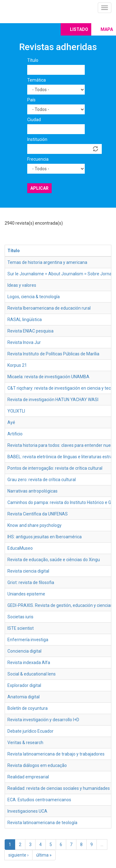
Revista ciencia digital (28, 571)
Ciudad (34, 120)
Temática (37, 80)
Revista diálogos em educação (37, 765)
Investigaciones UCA (27, 811)
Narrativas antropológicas (32, 491)
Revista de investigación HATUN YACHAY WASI (53, 400)
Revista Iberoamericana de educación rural (49, 308)
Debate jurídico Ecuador (30, 731)
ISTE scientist (21, 628)
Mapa (107, 29)
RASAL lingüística (25, 320)
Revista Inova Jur (24, 342)
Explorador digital (24, 685)
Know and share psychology (34, 525)
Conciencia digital (24, 651)
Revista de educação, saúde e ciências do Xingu (54, 560)
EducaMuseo (20, 548)
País (31, 100)
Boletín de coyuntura (28, 708)
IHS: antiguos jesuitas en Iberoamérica (45, 537)
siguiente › (18, 855)
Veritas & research (25, 743)
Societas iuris (20, 617)
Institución (37, 139)
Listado (79, 29)
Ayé (11, 422)
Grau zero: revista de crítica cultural (42, 480)
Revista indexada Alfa (29, 663)
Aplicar (39, 188)
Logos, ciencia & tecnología (34, 297)
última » (44, 855)
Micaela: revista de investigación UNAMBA (48, 377)
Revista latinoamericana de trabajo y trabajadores (56, 754)
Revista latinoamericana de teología (42, 823)
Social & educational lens (32, 674)
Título (33, 60)
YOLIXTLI (16, 411)
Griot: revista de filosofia (31, 582)
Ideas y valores (22, 285)
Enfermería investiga (28, 640)
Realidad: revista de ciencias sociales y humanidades (59, 788)
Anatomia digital (24, 697)
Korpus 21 (17, 365)
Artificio (15, 434)
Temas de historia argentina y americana (47, 262)
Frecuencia (38, 159)
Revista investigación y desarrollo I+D (43, 720)
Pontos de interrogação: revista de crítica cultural (55, 468)
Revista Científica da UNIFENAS (38, 514)
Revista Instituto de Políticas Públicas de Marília (53, 354)
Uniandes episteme (26, 594)
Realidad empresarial (28, 777)
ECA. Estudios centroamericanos (39, 800)
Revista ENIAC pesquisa (30, 331)
